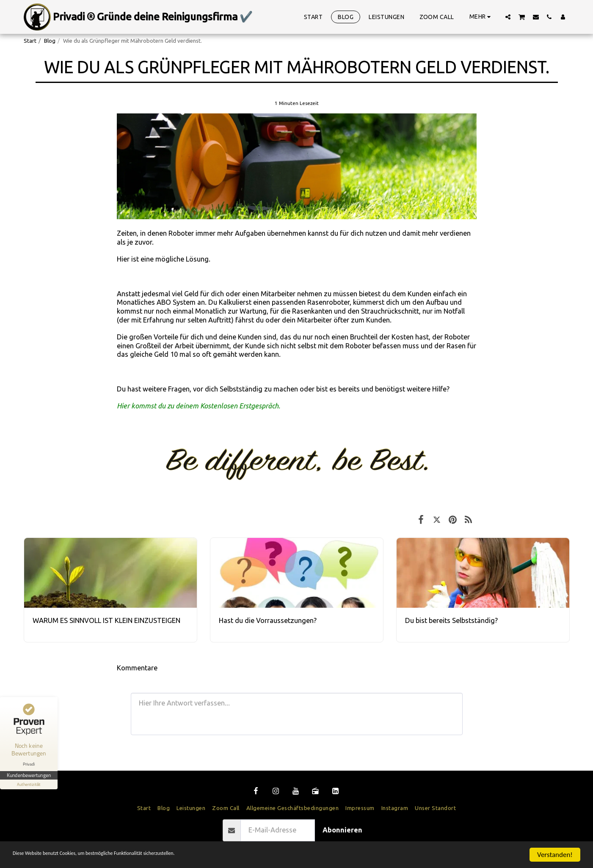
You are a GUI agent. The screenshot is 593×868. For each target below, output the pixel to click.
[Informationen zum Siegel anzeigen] (29, 784)
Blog (50, 41)
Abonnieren (342, 830)
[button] (508, 17)
